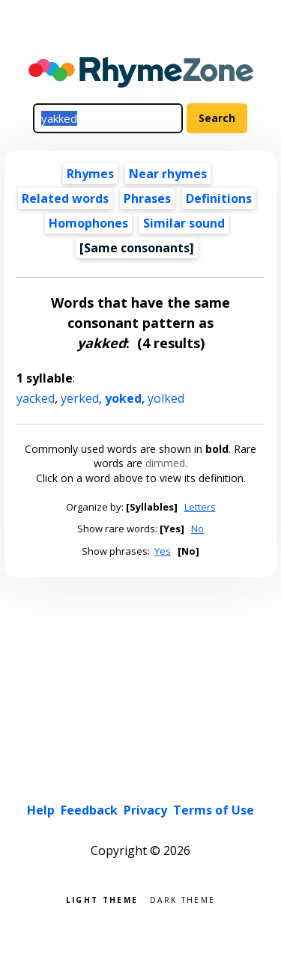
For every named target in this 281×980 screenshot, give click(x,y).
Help (41, 810)
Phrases (147, 198)
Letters (200, 507)
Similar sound (184, 223)
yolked (166, 398)
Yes (163, 551)
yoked (123, 398)
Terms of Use (214, 810)
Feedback (89, 810)
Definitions (219, 198)
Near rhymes (168, 174)
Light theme (102, 899)
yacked (36, 398)
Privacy (145, 810)
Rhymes (90, 174)
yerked (80, 398)
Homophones (88, 223)
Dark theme (182, 899)
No (197, 529)
